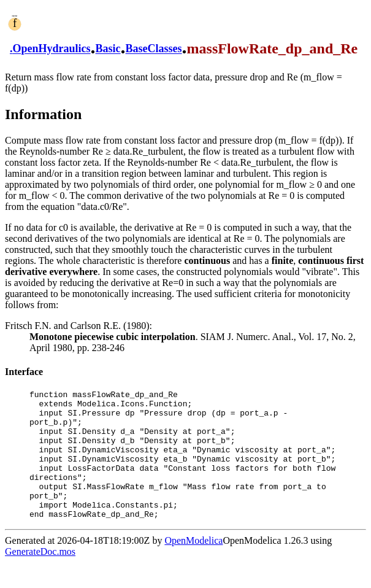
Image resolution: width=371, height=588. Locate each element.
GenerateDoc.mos (40, 577)
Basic (108, 49)
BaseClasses (154, 49)
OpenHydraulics (52, 49)
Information (43, 114)
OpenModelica (193, 566)
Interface (24, 372)
